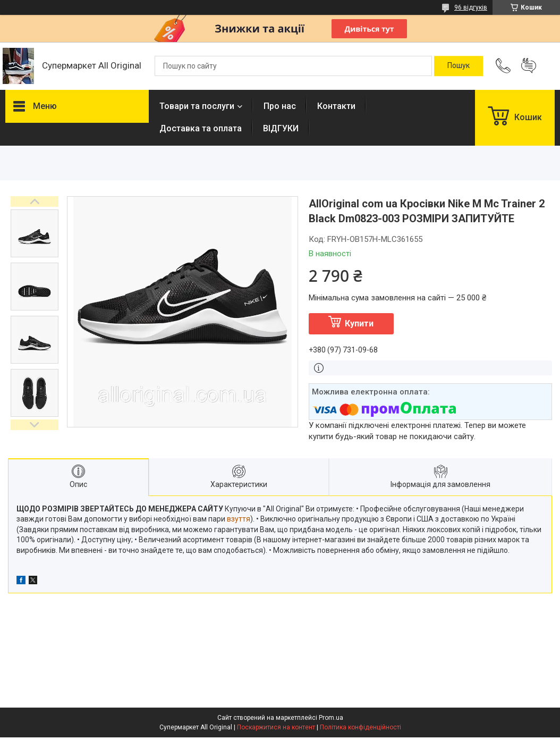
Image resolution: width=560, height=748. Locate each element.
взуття (239, 519)
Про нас (280, 106)
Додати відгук (529, 66)
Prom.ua (331, 718)
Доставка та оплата (201, 128)
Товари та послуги (197, 106)
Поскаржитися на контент (276, 727)
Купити (359, 323)
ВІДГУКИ (281, 128)
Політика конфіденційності (360, 727)
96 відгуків (471, 7)
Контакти (336, 106)
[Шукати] (459, 66)
